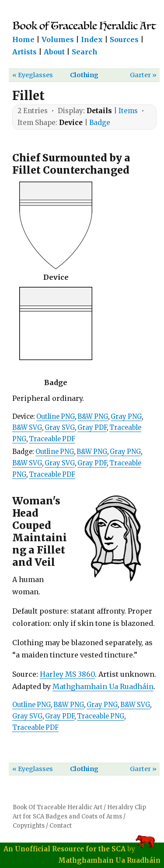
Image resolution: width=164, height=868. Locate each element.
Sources (124, 39)
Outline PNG (56, 417)
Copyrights (29, 826)
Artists (24, 52)
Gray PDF (92, 428)
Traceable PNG (101, 716)
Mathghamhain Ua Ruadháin (103, 686)
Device (71, 123)
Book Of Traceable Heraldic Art (58, 807)
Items (128, 111)
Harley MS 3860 (67, 674)
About (54, 52)
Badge (100, 123)
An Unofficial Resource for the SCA (65, 849)
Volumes (58, 39)
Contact (61, 826)
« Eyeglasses (33, 75)
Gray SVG (60, 428)
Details (99, 111)
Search (85, 52)
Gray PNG (126, 417)
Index (92, 39)
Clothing (84, 75)
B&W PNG (93, 417)
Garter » (143, 75)
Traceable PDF (52, 439)
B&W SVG (27, 428)
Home (23, 39)
